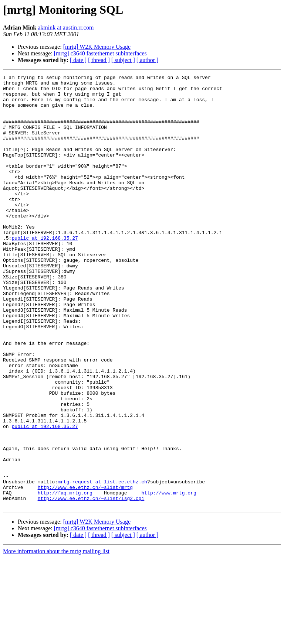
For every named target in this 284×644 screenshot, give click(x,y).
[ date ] (78, 60)
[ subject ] (123, 60)
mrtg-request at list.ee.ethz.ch (102, 563)
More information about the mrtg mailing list (56, 638)
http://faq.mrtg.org (65, 577)
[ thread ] (99, 60)
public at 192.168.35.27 (45, 271)
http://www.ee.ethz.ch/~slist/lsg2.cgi (91, 583)
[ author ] (148, 60)
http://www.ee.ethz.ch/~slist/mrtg (85, 570)
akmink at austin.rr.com (66, 28)
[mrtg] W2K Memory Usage (97, 47)
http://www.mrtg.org (169, 577)
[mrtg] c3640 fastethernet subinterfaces (100, 53)
